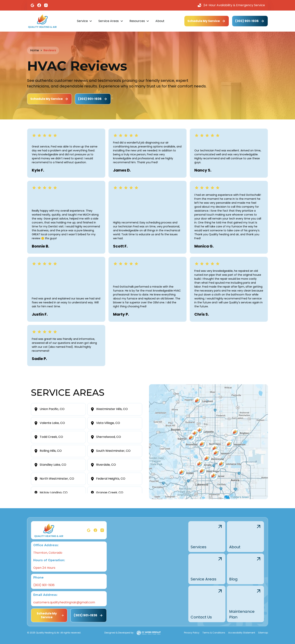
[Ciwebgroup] (149, 633)
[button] (85, 21)
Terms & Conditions (214, 633)
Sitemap (263, 633)
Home (35, 50)
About (160, 21)
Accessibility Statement (242, 633)
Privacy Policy (192, 633)
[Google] (32, 5)
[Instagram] (46, 5)
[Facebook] (39, 5)
